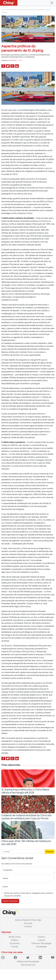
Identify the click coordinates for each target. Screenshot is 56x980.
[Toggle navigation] (52, 3)
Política (15, 940)
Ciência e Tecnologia (41, 943)
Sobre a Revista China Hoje (28, 920)
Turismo (41, 937)
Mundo (15, 947)
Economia (15, 943)
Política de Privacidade (28, 962)
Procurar (50, 852)
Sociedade (41, 947)
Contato (28, 927)
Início (3, 10)
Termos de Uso (28, 965)
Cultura (41, 940)
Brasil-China (12, 10)
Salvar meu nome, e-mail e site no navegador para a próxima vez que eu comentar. (28, 894)
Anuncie (28, 923)
